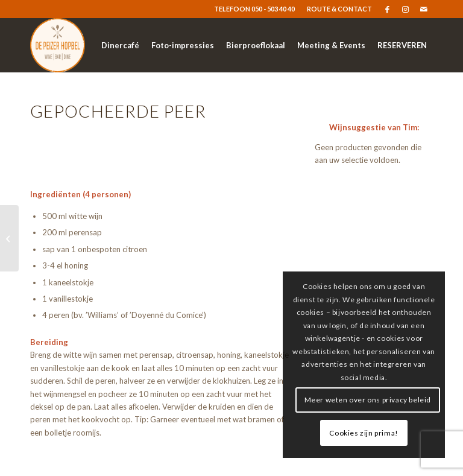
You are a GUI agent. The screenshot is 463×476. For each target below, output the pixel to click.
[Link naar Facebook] (387, 9)
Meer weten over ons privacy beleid (368, 400)
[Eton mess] (9, 238)
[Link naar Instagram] (405, 9)
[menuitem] (336, 9)
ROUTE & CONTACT (339, 9)
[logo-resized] (58, 45)
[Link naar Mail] (424, 9)
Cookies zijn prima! (364, 433)
